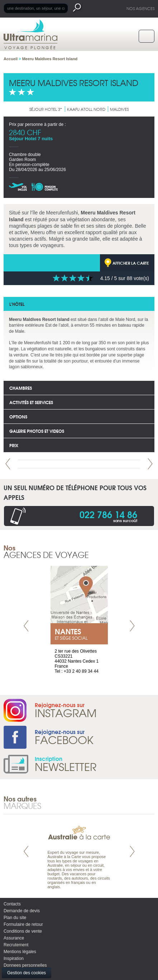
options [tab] (18, 416)
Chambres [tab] (21, 388)
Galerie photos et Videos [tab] (37, 431)
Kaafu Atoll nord (86, 109)
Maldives (119, 109)
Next (150, 464)
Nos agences (140, 8)
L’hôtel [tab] (17, 304)
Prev (8, 464)
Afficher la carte (131, 263)
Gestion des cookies (27, 973)
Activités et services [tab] (31, 402)
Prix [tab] (14, 445)
